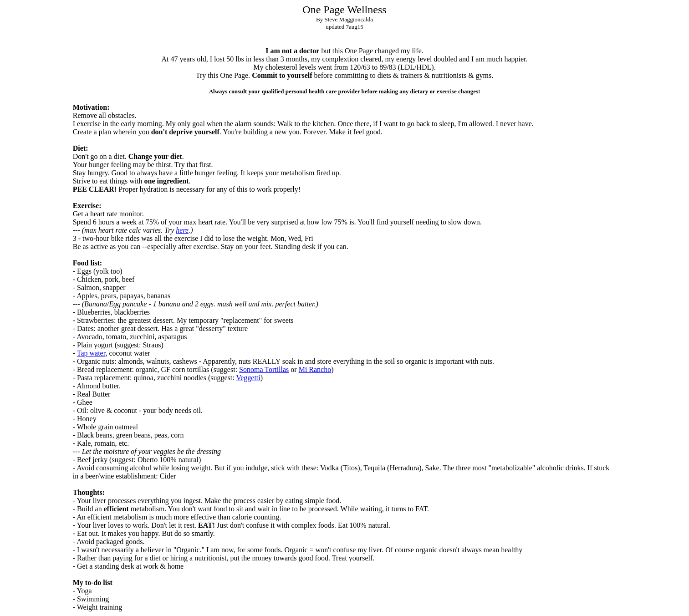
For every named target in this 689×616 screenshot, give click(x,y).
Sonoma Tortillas (264, 369)
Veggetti (248, 378)
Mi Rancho (315, 369)
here (182, 230)
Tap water (91, 353)
